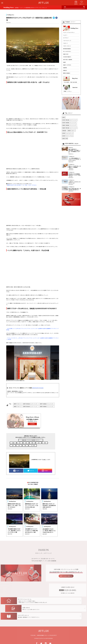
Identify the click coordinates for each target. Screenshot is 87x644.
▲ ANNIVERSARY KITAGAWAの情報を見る (33, 363)
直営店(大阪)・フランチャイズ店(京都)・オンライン (31, 440)
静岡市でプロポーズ (17, 404)
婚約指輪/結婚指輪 (67, 49)
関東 (32, 443)
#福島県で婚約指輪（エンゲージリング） (70, 128)
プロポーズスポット (67, 46)
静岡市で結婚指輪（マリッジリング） (47, 404)
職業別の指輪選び (67, 73)
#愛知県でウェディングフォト (68, 136)
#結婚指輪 (64, 131)
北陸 (39, 443)
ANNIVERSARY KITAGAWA (38, 388)
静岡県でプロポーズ (17, 406)
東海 (45, 443)
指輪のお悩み (66, 54)
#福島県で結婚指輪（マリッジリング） (69, 125)
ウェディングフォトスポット (69, 32)
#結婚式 (64, 117)
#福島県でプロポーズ (71, 131)
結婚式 (65, 62)
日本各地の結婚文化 (67, 57)
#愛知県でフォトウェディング (68, 133)
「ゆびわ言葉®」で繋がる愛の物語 (70, 82)
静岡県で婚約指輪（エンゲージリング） (31, 406)
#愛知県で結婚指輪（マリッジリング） (69, 123)
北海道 (13, 443)
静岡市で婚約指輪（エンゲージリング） (31, 404)
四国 (25, 446)
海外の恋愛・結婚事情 (68, 60)
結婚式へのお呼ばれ (67, 65)
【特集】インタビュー (68, 91)
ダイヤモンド (66, 38)
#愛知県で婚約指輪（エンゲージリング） (70, 120)
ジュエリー (65, 35)
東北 (20, 443)
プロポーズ (65, 43)
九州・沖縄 (33, 446)
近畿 (13, 446)
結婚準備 (65, 68)
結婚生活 (65, 70)
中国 (19, 446)
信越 (26, 443)
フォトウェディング (67, 41)
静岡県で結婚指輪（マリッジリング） (47, 406)
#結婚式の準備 (65, 138)
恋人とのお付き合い (67, 51)
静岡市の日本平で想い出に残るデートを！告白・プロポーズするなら (22, 185)
